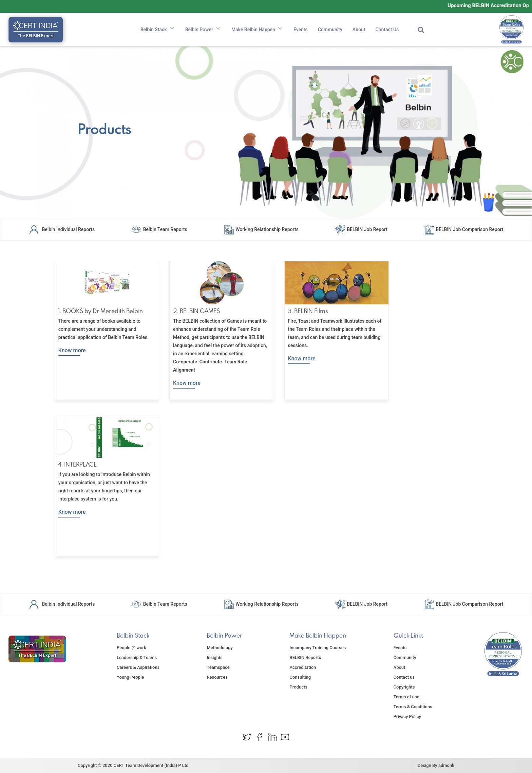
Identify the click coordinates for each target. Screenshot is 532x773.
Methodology (220, 648)
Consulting (300, 677)
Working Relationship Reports (261, 229)
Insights (215, 657)
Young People (130, 677)
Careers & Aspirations (138, 667)
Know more (72, 350)
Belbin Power (203, 30)
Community (330, 30)
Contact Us (387, 30)
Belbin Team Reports (159, 229)
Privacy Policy (407, 717)
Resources (217, 677)
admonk (446, 765)
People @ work (131, 648)
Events (301, 30)
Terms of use (406, 697)
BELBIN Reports (305, 657)
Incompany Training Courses (318, 648)
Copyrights (404, 687)
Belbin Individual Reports (62, 229)
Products (298, 687)
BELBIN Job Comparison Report (464, 229)
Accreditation (303, 667)
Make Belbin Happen (257, 30)
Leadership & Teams (137, 657)
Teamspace (218, 667)
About (359, 30)
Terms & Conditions (413, 707)
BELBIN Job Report (361, 229)
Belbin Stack (158, 30)
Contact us (404, 677)
